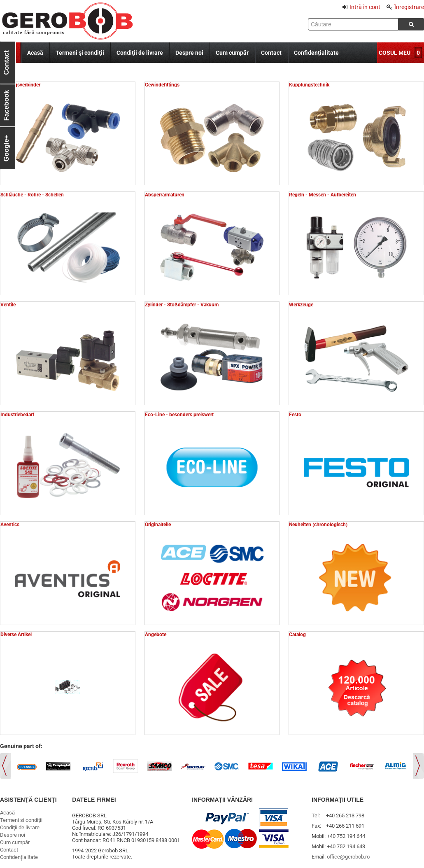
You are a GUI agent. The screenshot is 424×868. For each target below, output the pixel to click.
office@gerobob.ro (348, 857)
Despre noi (189, 53)
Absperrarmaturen (165, 195)
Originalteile (158, 525)
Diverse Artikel (16, 635)
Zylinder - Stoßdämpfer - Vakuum (182, 305)
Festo (295, 415)
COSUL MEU (395, 53)
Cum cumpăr (232, 53)
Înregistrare (405, 7)
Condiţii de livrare (140, 53)
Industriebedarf (17, 415)
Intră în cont (361, 7)
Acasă (35, 53)
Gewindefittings (162, 85)
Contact (271, 53)
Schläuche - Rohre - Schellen (32, 195)
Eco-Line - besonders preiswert (179, 415)
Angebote (156, 635)
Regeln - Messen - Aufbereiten (323, 195)
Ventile (8, 305)
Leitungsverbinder (20, 85)
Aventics (10, 525)
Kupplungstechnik (309, 85)
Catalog (297, 635)
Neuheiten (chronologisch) (318, 525)
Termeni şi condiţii (80, 53)
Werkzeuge (301, 305)
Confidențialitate (316, 53)
